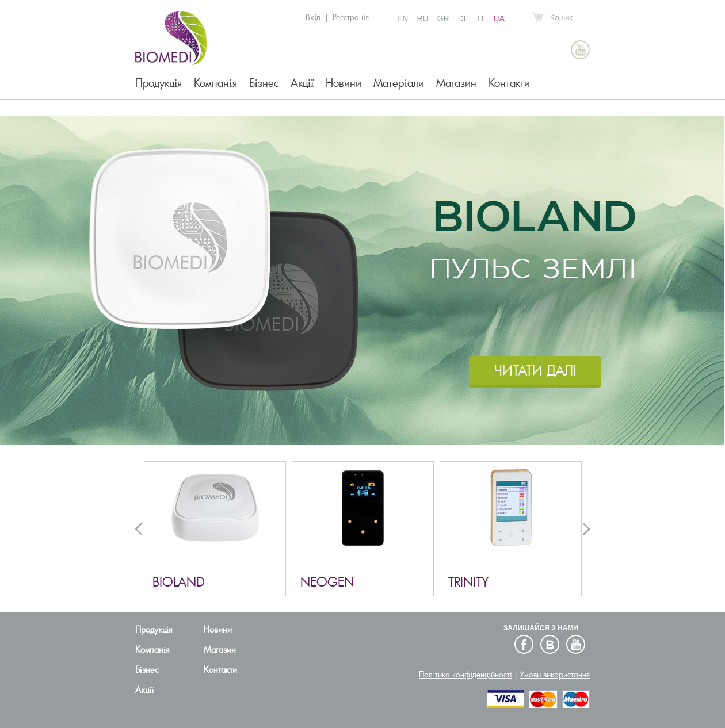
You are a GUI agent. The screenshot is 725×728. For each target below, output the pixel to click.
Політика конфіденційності (465, 675)
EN (402, 18)
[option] (362, 281)
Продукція (159, 83)
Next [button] (586, 529)
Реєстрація (351, 17)
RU (422, 18)
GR (443, 18)
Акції (302, 83)
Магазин (456, 83)
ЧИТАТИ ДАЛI (535, 371)
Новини (344, 83)
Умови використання (555, 675)
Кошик (561, 17)
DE (463, 18)
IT (481, 18)
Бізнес (264, 83)
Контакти (509, 83)
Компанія (215, 83)
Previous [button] (139, 529)
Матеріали (398, 83)
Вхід (313, 17)
